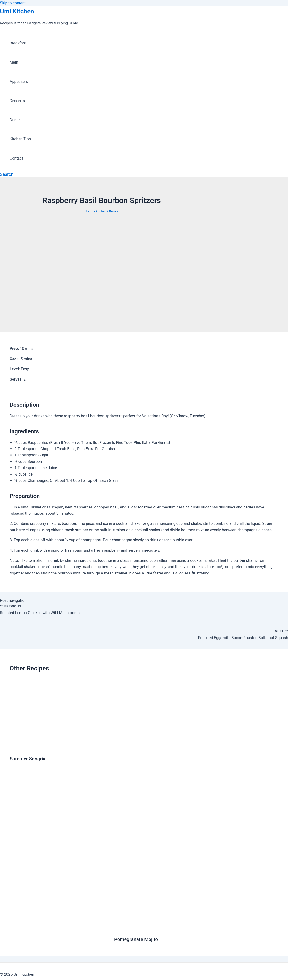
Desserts (17, 101)
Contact (16, 158)
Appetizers (19, 81)
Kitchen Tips (20, 139)
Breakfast (18, 43)
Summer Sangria (28, 759)
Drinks (15, 120)
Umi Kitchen (17, 11)
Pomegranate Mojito (136, 939)
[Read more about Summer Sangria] (59, 747)
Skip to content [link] (13, 3)
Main (14, 62)
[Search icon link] (7, 174)
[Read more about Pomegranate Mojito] (196, 928)
